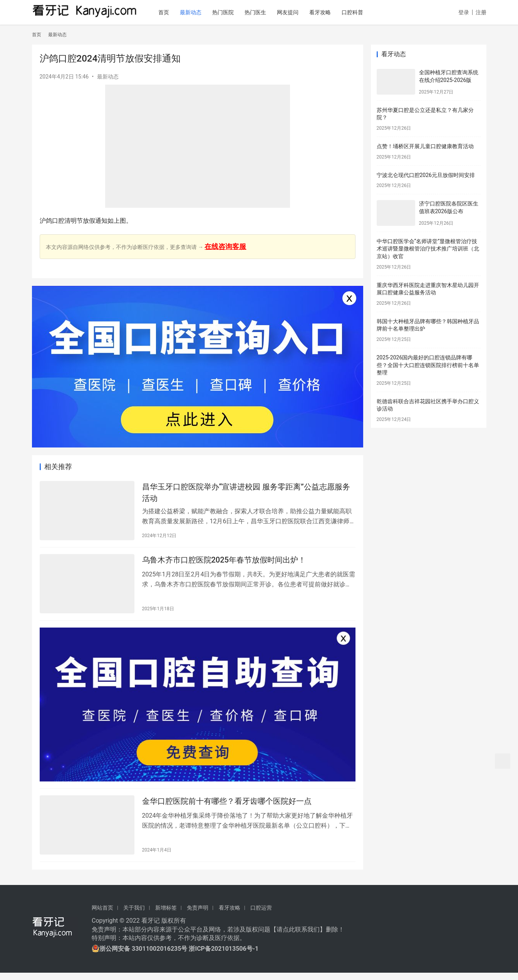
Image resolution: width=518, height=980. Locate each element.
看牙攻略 (330, 12)
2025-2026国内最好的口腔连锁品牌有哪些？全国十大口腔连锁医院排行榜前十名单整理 (428, 365)
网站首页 (102, 915)
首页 (174, 12)
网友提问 (298, 12)
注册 (481, 12)
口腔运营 (261, 915)
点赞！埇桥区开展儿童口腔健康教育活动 (425, 146)
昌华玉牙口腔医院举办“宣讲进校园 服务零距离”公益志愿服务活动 (246, 493)
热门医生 (265, 12)
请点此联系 (292, 936)
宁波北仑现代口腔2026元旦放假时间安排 (426, 175)
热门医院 (233, 12)
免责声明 (198, 915)
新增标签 (166, 915)
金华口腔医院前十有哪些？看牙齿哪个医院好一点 (227, 808)
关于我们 (134, 915)
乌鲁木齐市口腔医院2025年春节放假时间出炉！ (224, 563)
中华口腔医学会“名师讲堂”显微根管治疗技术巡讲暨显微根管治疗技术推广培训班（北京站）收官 (428, 249)
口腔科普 (362, 12)
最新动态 (201, 12)
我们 (313, 936)
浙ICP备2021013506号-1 (224, 956)
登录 (464, 12)
